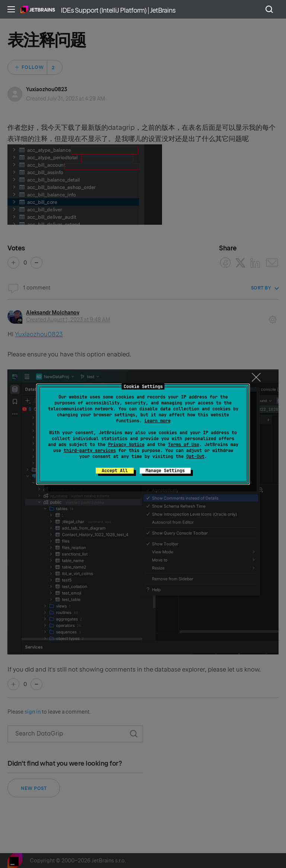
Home (38, 9)
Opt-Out (195, 457)
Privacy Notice (126, 445)
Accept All (115, 471)
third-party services (90, 451)
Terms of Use (184, 445)
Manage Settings (165, 471)
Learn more (158, 421)
